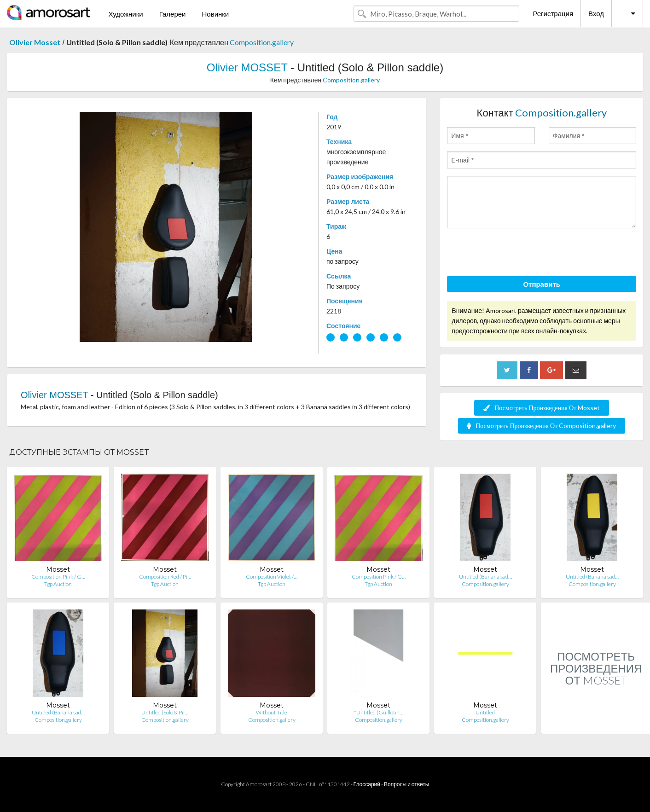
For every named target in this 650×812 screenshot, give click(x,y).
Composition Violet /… (272, 577)
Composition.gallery (262, 42)
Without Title (272, 712)
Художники (125, 14)
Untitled (485, 712)
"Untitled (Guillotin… (379, 712)
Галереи (173, 14)
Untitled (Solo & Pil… (165, 712)
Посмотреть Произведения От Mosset (542, 408)
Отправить (542, 284)
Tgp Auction (58, 584)
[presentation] (517, 254)
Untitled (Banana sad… (485, 577)
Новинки (215, 14)
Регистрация (553, 13)
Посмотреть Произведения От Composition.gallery (542, 426)
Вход (596, 13)
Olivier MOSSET (247, 67)
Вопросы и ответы (406, 784)
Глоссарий (367, 784)
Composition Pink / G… (58, 577)
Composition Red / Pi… (165, 577)
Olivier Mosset (35, 42)
